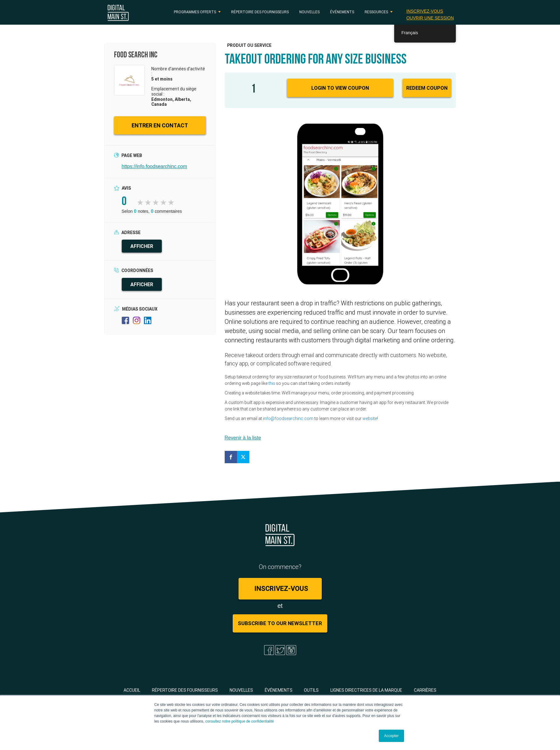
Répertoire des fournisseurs (260, 12)
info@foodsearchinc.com (288, 418)
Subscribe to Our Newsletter (280, 623)
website (370, 418)
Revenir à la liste (243, 438)
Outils (311, 690)
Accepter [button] (391, 736)
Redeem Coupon (427, 88)
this (272, 383)
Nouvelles (309, 12)
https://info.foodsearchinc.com (155, 166)
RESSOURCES (376, 12)
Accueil (132, 690)
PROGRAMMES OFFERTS (195, 12)
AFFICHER (142, 246)
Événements (342, 12)
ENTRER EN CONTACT (160, 125)
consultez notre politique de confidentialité (240, 721)
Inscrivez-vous (425, 11)
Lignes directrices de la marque (366, 690)
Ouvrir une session (430, 18)
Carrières (425, 690)
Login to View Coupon (340, 88)
